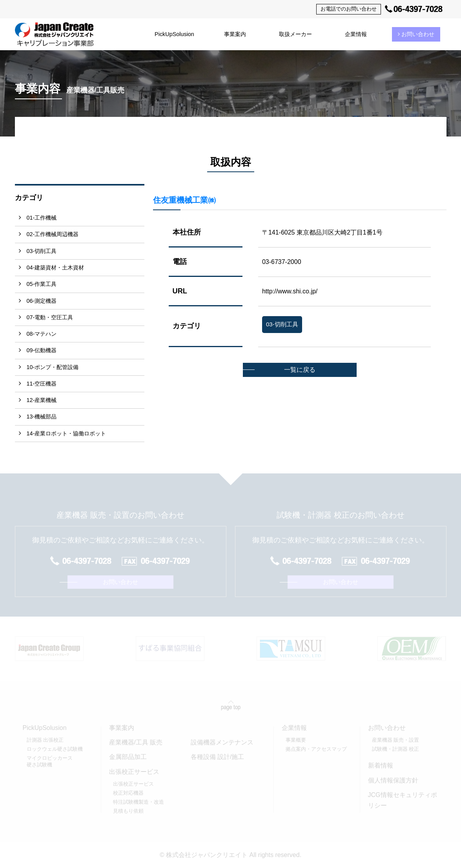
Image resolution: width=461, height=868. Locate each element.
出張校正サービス (133, 784)
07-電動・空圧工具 (50, 317)
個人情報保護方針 (393, 780)
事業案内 (235, 34)
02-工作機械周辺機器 (53, 234)
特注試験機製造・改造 (138, 802)
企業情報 (356, 34)
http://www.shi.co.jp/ (290, 291)
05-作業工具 (42, 284)
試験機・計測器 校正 (396, 749)
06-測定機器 (42, 301)
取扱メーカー (295, 34)
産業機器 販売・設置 (396, 740)
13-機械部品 (42, 417)
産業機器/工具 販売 (136, 742)
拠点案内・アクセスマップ (316, 749)
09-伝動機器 (42, 350)
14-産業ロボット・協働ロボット (67, 433)
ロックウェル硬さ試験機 (55, 749)
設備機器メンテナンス (222, 742)
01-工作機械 (42, 218)
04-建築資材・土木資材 (56, 267)
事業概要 (296, 740)
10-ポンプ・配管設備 (53, 367)
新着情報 (381, 765)
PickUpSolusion (174, 34)
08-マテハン (42, 334)
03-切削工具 (42, 251)
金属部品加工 (128, 757)
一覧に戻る (300, 370)
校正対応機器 (128, 793)
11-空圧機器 (42, 384)
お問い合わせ (416, 34)
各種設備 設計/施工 (218, 757)
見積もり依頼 (128, 811)
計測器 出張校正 (45, 740)
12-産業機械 (42, 400)
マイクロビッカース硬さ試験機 (50, 761)
